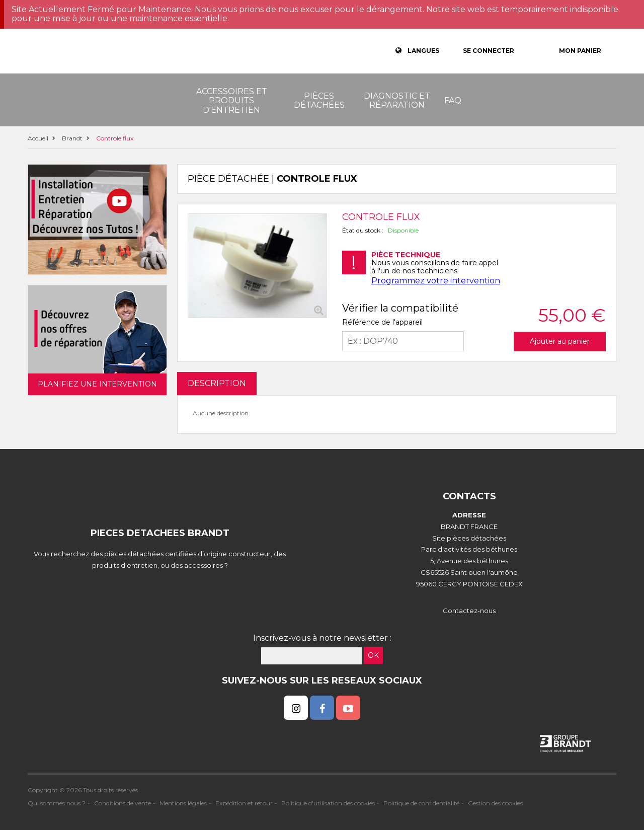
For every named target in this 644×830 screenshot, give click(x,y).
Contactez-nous (469, 611)
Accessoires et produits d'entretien (232, 101)
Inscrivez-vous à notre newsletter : (322, 638)
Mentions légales (183, 803)
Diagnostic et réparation (397, 100)
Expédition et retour (244, 803)
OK (373, 655)
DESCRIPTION (217, 383)
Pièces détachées (319, 100)
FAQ (453, 100)
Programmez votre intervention (436, 281)
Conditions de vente (123, 803)
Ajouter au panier (560, 341)
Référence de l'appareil (382, 322)
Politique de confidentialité (421, 803)
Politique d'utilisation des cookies (328, 803)
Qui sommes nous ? (57, 803)
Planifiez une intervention (97, 384)
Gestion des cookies (495, 803)
